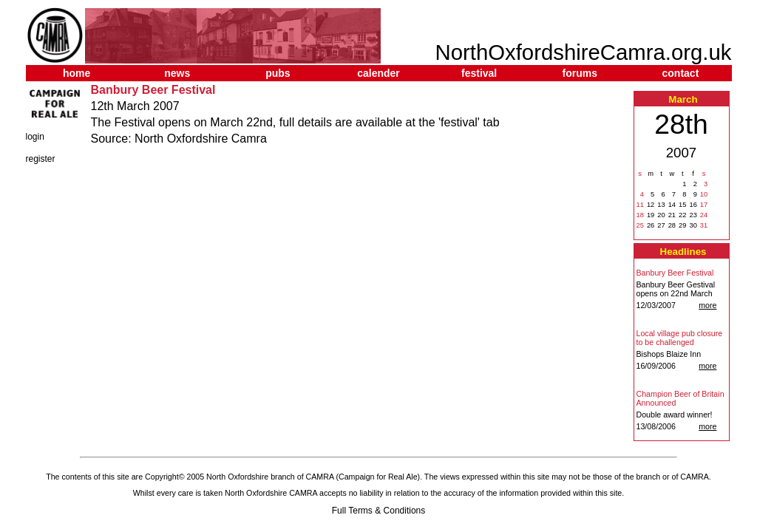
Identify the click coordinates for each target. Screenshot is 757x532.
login (35, 137)
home (77, 73)
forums (580, 73)
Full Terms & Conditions (379, 511)
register (41, 159)
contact (681, 73)
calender (378, 73)
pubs (278, 73)
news (177, 73)
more (707, 305)
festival (479, 73)
